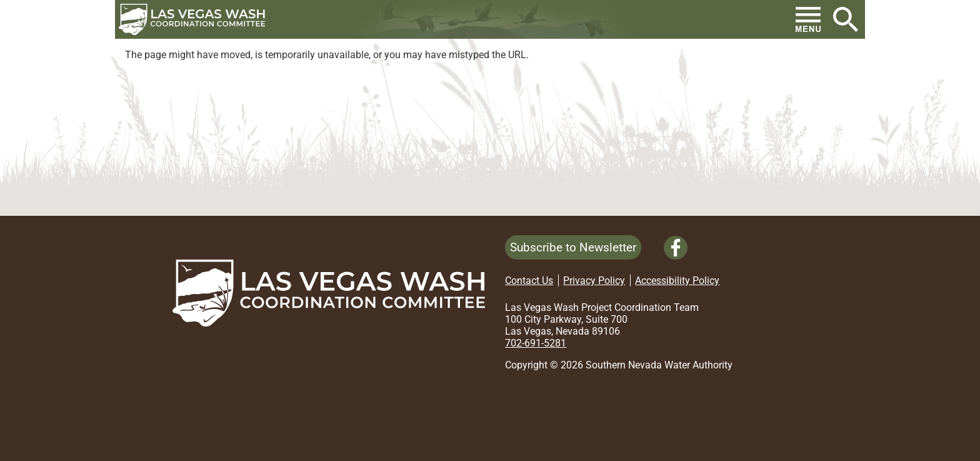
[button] (197, 19)
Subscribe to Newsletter (573, 247)
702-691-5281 (536, 343)
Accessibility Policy (677, 281)
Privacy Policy (594, 281)
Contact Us (529, 281)
